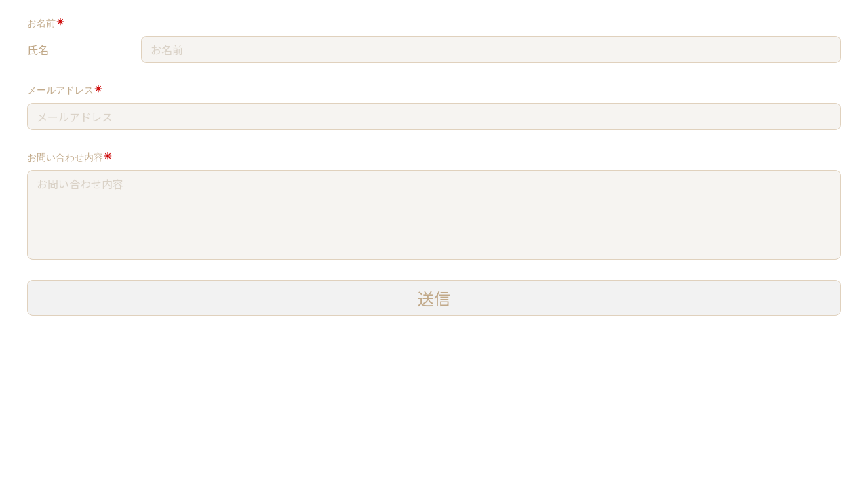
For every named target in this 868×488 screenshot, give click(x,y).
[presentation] (114, 347)
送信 (434, 298)
